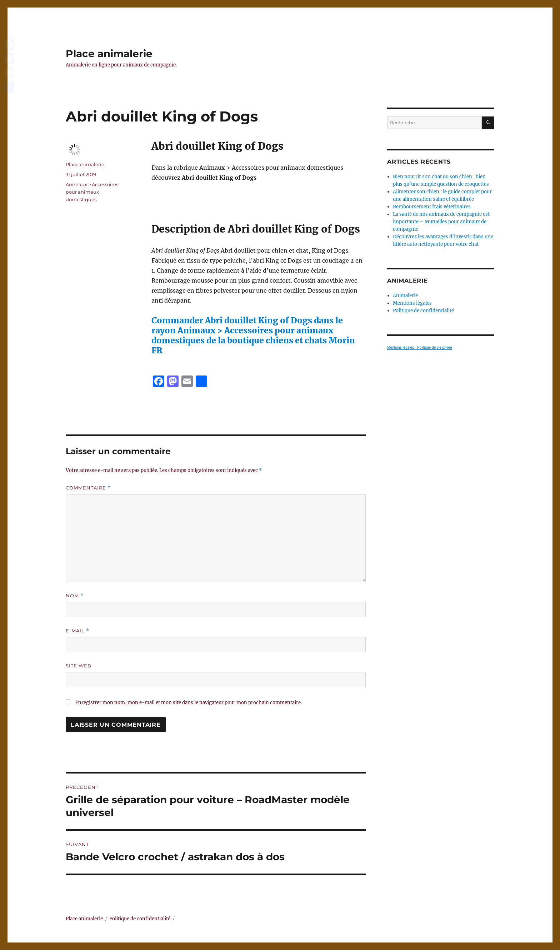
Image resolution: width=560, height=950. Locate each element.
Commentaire (88, 488)
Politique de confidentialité (423, 311)
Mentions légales (412, 303)
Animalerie (405, 296)
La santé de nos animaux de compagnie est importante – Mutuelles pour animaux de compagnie (441, 222)
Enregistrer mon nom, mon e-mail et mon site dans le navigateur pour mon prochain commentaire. (189, 703)
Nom (75, 596)
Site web (79, 666)
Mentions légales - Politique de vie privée (420, 347)
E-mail (77, 631)
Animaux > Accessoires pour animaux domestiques (92, 192)
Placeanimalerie (85, 164)
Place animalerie (109, 54)
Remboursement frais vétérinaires (432, 207)
